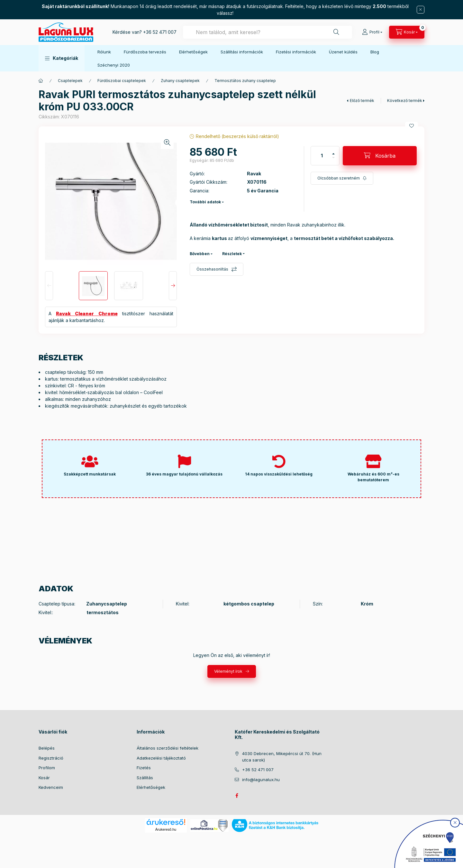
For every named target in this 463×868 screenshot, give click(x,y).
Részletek (232, 254)
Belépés (47, 748)
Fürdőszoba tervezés (145, 52)
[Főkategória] (41, 81)
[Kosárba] (380, 156)
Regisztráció (51, 758)
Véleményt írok (228, 671)
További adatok (205, 202)
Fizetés (144, 768)
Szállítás (145, 778)
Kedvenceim (51, 787)
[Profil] (372, 32)
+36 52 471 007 (160, 32)
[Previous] (49, 286)
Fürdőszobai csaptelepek (122, 81)
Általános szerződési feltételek (168, 748)
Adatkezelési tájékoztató (161, 758)
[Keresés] (336, 32)
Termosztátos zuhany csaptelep (245, 81)
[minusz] (333, 158)
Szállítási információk (242, 52)
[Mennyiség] (322, 156)
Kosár (44, 778)
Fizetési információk (296, 52)
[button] (62, 58)
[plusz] (333, 154)
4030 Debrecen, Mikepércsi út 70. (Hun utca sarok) (282, 757)
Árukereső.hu (166, 829)
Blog (375, 52)
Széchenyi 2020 (114, 65)
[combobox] (268, 32)
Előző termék (362, 101)
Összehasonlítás (212, 269)
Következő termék (405, 101)
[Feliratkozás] (342, 178)
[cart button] (407, 32)
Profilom (47, 768)
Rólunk (104, 52)
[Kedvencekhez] (412, 126)
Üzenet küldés (343, 52)
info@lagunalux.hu (261, 780)
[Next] (173, 286)
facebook (237, 796)
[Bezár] (421, 10)
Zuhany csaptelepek (180, 81)
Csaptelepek (70, 81)
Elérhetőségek (193, 52)
